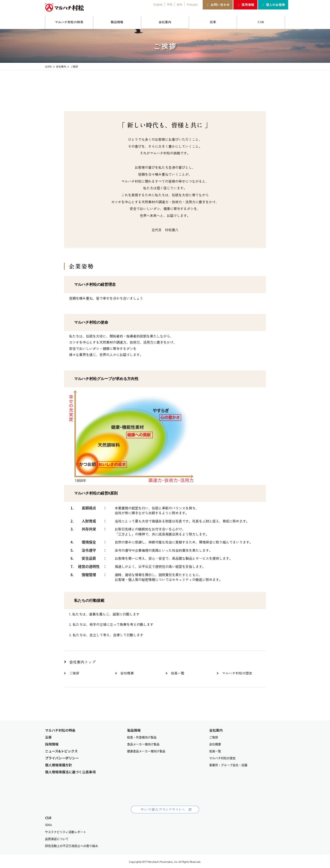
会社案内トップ (80, 661)
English (158, 4)
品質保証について (57, 837)
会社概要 (126, 672)
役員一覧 (176, 672)
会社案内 (216, 729)
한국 (180, 4)
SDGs (48, 824)
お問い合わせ (218, 5)
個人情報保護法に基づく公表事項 (70, 771)
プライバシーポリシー (62, 757)
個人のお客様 (273, 5)
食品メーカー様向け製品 (143, 743)
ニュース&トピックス (61, 750)
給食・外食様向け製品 (142, 736)
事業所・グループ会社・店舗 (228, 764)
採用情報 (245, 5)
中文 (170, 4)
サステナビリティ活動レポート (66, 831)
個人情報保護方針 (59, 764)
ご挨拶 (74, 672)
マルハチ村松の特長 (60, 729)
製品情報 (134, 729)
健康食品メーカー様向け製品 (146, 750)
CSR (48, 817)
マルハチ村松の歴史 (234, 672)
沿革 (48, 736)
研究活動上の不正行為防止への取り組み (72, 844)
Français (192, 4)
